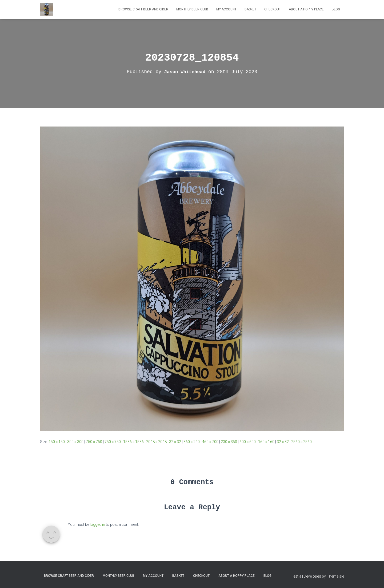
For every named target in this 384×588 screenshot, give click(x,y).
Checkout (273, 9)
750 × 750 (94, 442)
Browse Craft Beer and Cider (143, 9)
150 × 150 (57, 442)
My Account (226, 9)
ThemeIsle (335, 576)
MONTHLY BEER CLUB (192, 9)
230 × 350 (229, 442)
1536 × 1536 (133, 442)
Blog (336, 9)
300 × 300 (75, 442)
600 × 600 (248, 442)
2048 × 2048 (156, 442)
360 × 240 (192, 442)
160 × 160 (266, 442)
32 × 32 (175, 442)
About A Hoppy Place (306, 9)
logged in (97, 524)
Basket (250, 9)
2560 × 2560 (301, 442)
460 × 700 (210, 442)
